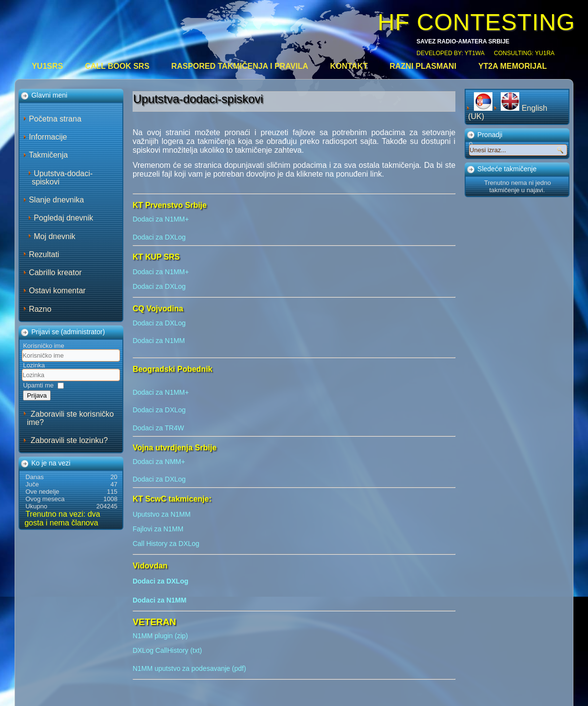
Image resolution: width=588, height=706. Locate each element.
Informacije (48, 137)
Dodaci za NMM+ (159, 462)
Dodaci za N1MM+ (161, 219)
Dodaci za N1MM (159, 341)
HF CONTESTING (477, 22)
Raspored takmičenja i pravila (240, 66)
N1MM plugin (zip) (160, 636)
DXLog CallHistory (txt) (167, 650)
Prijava (37, 395)
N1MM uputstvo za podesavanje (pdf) (189, 668)
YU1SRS (47, 66)
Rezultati (44, 254)
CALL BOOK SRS (117, 66)
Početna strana (55, 119)
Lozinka (34, 365)
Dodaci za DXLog (159, 237)
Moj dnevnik (54, 236)
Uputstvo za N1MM (162, 514)
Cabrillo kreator (55, 272)
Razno (40, 309)
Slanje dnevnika (56, 200)
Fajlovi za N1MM (158, 529)
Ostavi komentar (57, 291)
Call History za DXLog (166, 544)
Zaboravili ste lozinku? (69, 440)
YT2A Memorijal (513, 66)
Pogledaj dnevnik (63, 218)
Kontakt (349, 66)
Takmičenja (48, 155)
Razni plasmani (423, 66)
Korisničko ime (44, 346)
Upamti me (38, 385)
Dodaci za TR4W (158, 428)
